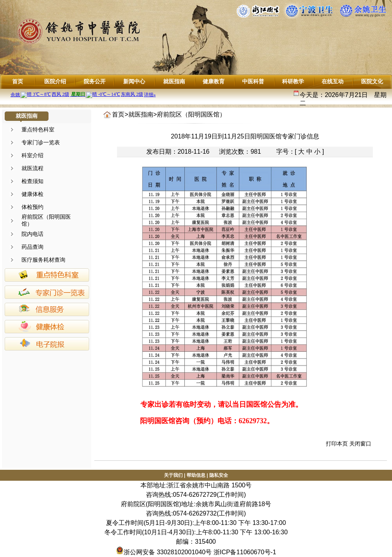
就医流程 (32, 168)
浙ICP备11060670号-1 (245, 552)
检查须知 (32, 181)
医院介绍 (55, 81)
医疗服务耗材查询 (43, 260)
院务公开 (95, 81)
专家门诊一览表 (41, 142)
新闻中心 (134, 81)
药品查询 (32, 247)
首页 (18, 81)
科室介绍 (32, 155)
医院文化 (372, 81)
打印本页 (337, 444)
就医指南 (174, 81)
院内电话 (32, 234)
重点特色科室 (38, 129)
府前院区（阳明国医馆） (191, 114)
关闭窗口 (360, 444)
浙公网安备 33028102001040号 (164, 552)
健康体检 (32, 194)
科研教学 (293, 81)
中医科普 (253, 81)
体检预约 (32, 207)
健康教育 (214, 81)
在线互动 (333, 81)
